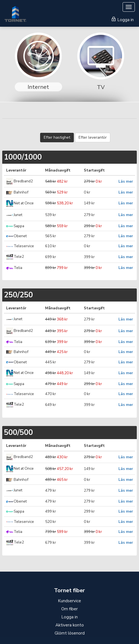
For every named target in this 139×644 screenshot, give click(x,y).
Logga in (123, 20)
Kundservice (69, 601)
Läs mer (126, 181)
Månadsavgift (58, 170)
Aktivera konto (70, 625)
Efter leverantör (93, 137)
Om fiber (69, 609)
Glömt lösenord (70, 633)
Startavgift (94, 170)
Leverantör (16, 170)
